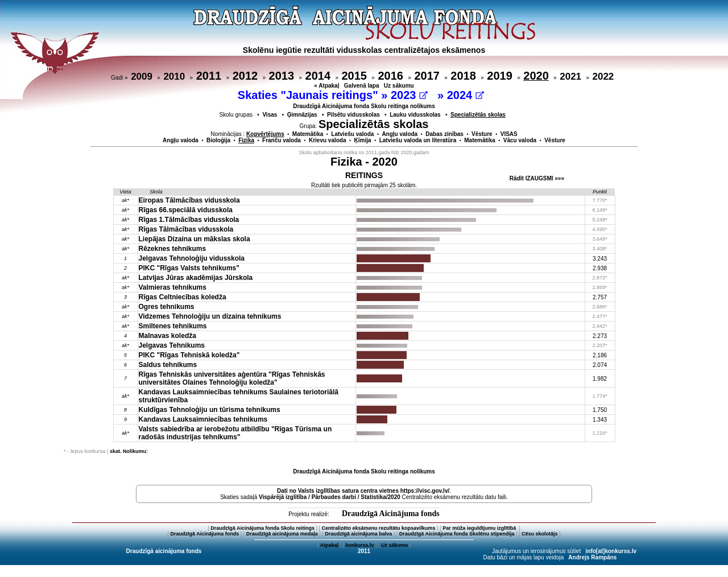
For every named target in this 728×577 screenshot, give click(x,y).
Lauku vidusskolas (415, 115)
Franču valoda (282, 140)
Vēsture (482, 134)
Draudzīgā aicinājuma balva (358, 534)
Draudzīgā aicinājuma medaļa (282, 534)
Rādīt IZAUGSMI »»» (537, 178)
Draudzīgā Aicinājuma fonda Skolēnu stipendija (457, 534)
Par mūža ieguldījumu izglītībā (480, 528)
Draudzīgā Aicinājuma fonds (391, 514)
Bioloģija (218, 140)
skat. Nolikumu (128, 451)
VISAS (509, 134)
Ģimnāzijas (302, 115)
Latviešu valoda (352, 134)
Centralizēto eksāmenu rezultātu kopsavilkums (379, 528)
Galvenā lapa (362, 86)
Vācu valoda (520, 140)
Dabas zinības (444, 134)
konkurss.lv (359, 545)
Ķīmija (363, 140)
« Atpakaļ (326, 86)
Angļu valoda (400, 134)
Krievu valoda (328, 140)
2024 (466, 95)
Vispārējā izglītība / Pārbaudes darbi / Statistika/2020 (330, 497)
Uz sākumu (399, 86)
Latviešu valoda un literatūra (418, 140)
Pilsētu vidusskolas (353, 115)
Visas (270, 115)
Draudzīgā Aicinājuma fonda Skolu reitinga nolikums (364, 106)
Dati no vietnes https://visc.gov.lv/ (363, 491)
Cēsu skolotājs (540, 534)
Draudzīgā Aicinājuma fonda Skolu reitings (262, 528)
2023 (409, 95)
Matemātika (308, 134)
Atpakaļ (329, 545)
